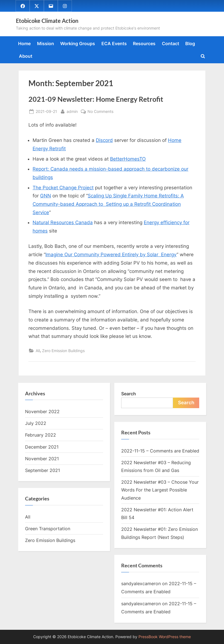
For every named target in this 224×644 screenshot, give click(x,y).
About (26, 56)
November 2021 (42, 459)
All (38, 351)
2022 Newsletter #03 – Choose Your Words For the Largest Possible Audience (160, 490)
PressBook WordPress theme (165, 637)
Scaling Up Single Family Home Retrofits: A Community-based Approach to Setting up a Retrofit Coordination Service (108, 204)
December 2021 (42, 447)
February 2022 (41, 435)
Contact (171, 44)
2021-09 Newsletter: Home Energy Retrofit (96, 99)
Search (129, 394)
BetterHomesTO (128, 159)
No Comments (100, 112)
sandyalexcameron (141, 584)
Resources (144, 44)
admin (72, 111)
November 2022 (42, 411)
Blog (190, 44)
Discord (104, 141)
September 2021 (42, 470)
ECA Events (114, 44)
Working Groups (78, 44)
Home (24, 44)
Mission (46, 44)
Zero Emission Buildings (63, 351)
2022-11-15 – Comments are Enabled (160, 451)
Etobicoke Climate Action (47, 21)
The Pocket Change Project (63, 188)
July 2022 (36, 423)
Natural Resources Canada (63, 223)
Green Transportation (48, 529)
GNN (46, 196)
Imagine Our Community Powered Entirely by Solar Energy (111, 255)
